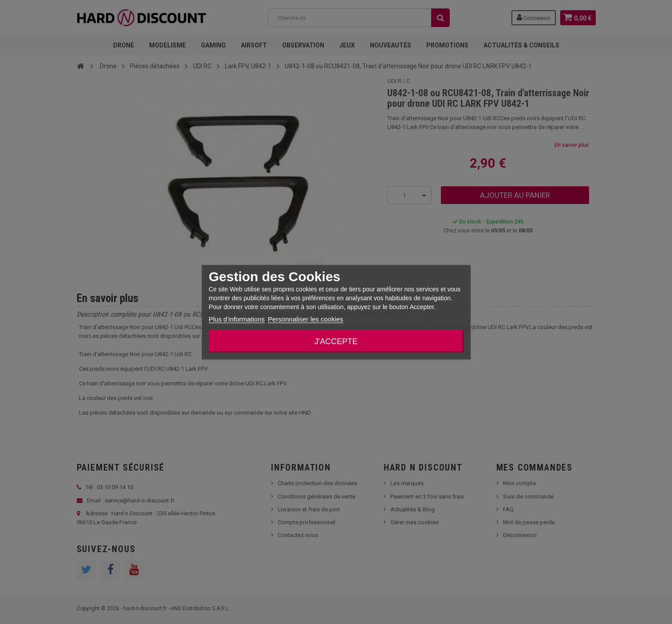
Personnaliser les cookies (306, 319)
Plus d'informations (237, 319)
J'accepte (336, 341)
